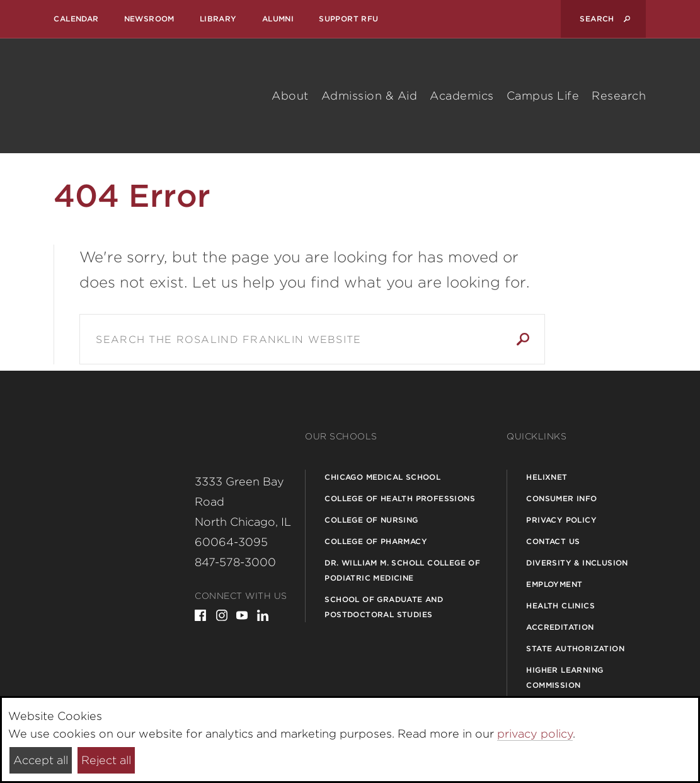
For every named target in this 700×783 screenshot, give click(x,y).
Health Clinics (560, 606)
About (290, 96)
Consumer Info (561, 498)
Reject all (106, 760)
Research (619, 96)
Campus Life (543, 96)
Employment (554, 584)
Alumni (278, 19)
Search (523, 339)
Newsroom (149, 19)
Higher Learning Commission (565, 677)
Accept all (41, 760)
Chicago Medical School (382, 477)
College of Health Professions (400, 498)
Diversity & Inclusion (577, 563)
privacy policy (535, 734)
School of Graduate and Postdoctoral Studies (384, 607)
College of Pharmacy (376, 541)
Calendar (76, 19)
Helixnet (547, 477)
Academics (462, 96)
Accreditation (560, 627)
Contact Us (553, 541)
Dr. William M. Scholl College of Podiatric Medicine (402, 570)
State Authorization (575, 648)
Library (218, 19)
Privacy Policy (561, 520)
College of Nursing (371, 520)
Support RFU (348, 19)
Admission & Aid (370, 96)
